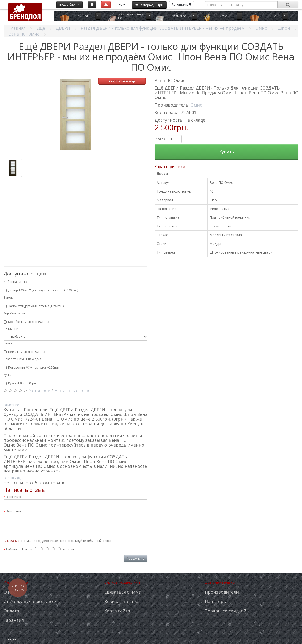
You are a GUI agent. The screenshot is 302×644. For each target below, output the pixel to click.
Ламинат (82, 16)
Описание (11, 405)
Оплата (11, 611)
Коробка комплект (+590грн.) (26, 322)
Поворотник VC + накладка (22, 359)
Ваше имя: (13, 497)
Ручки (8, 375)
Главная (17, 28)
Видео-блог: (69, 5)
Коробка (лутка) (15, 313)
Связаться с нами (123, 592)
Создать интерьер (122, 81)
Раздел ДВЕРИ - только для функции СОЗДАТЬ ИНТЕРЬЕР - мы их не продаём (163, 28)
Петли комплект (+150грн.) (24, 352)
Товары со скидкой (226, 611)
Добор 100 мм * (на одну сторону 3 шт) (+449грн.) (41, 290)
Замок (8, 297)
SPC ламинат (177, 16)
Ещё (273, 16)
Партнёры (216, 601)
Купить (227, 152)
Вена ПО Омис (24, 34)
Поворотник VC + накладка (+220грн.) (32, 367)
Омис (261, 28)
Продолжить (136, 559)
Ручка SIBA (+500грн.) (20, 383)
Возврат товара (121, 601)
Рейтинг (12, 549)
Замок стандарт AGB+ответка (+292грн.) (34, 306)
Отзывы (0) (12, 478)
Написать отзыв (72, 390)
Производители (222, 592)
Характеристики (170, 167)
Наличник (11, 329)
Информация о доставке (30, 601)
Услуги (224, 16)
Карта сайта (117, 611)
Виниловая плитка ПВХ (130, 16)
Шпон (284, 28)
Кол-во (160, 139)
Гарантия (14, 620)
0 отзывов (39, 390)
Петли (8, 343)
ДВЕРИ (63, 28)
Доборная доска (15, 282)
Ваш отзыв (13, 511)
